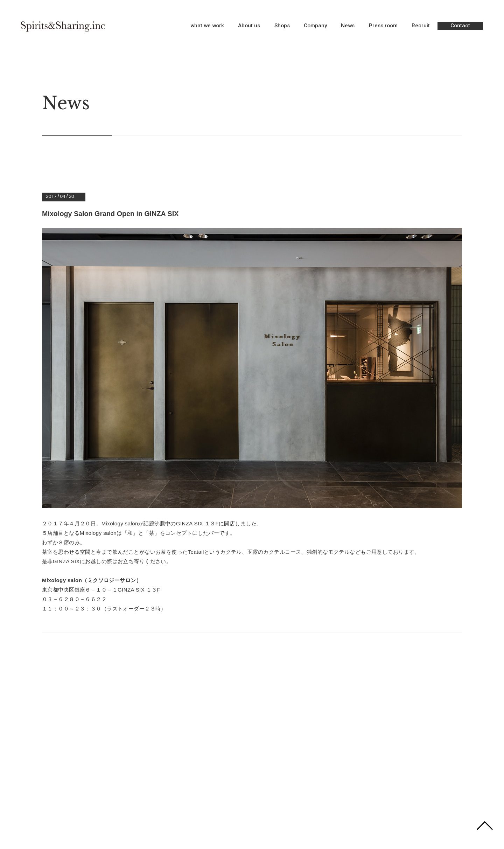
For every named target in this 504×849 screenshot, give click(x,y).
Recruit (421, 26)
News (348, 26)
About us (249, 26)
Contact (460, 26)
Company (315, 26)
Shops (282, 26)
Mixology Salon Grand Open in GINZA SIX (111, 214)
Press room (383, 26)
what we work (207, 26)
